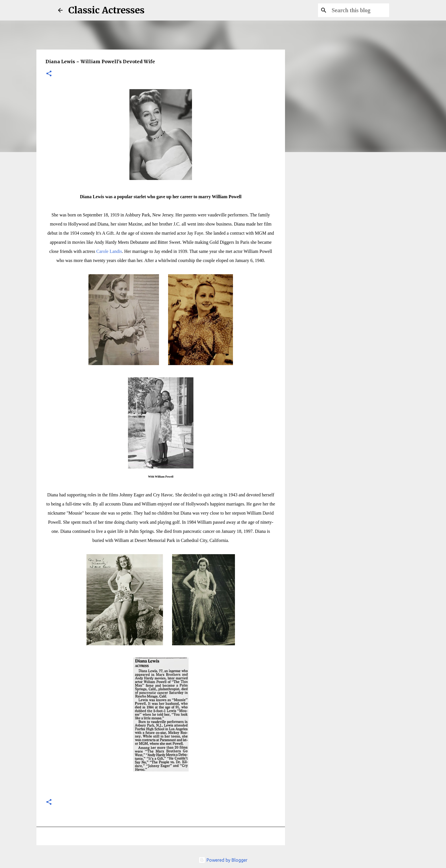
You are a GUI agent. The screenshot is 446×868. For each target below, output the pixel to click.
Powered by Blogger (223, 860)
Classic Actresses (106, 10)
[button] (49, 74)
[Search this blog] (359, 10)
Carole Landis (109, 251)
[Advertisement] (319, 246)
